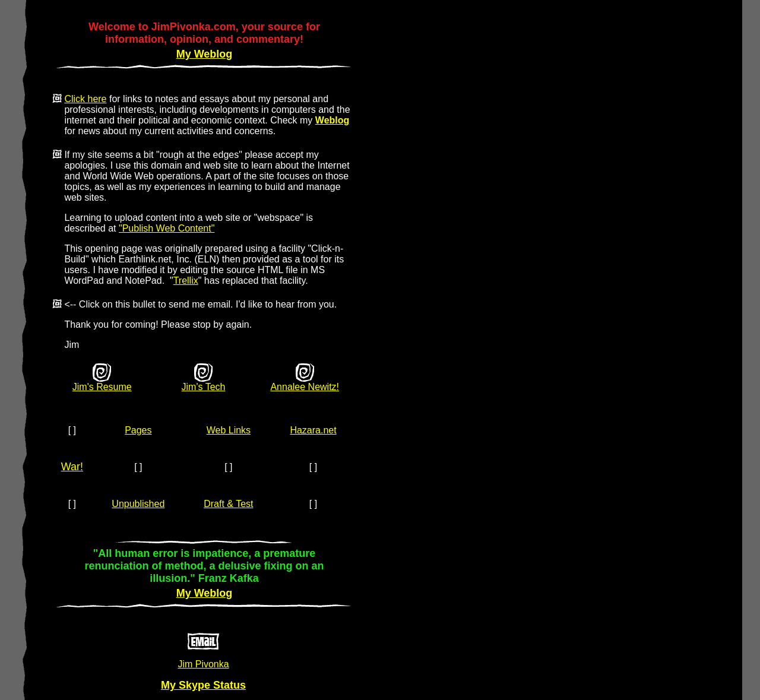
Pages (138, 430)
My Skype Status (203, 685)
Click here (85, 99)
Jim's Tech (204, 387)
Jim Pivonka (203, 664)
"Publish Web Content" (167, 228)
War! (72, 467)
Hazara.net (313, 430)
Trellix (186, 281)
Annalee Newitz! (305, 387)
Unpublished (138, 504)
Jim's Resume (102, 387)
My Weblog (205, 54)
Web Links (229, 430)
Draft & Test (228, 504)
